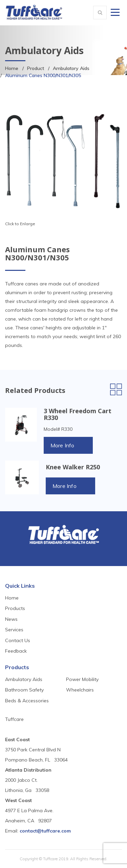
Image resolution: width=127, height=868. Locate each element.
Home (12, 68)
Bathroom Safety (24, 690)
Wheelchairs (80, 690)
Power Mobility (82, 679)
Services (14, 630)
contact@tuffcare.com (45, 831)
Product (36, 68)
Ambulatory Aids (71, 68)
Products (15, 608)
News (11, 619)
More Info (62, 445)
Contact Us (18, 640)
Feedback (16, 651)
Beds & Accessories (27, 701)
